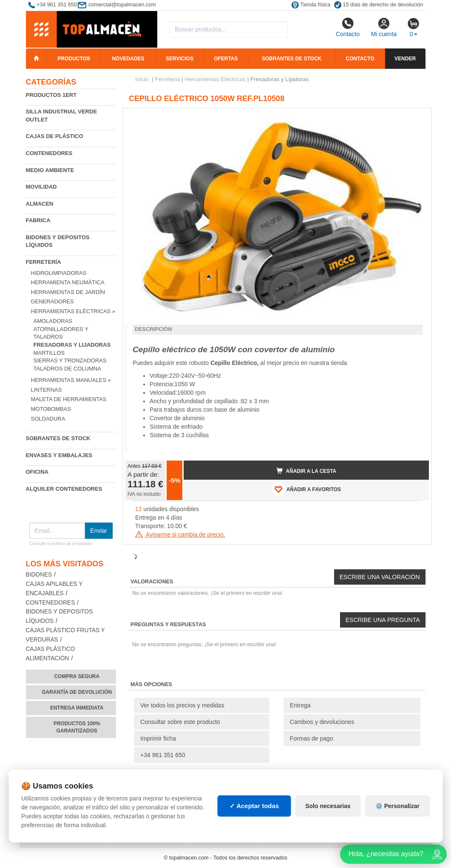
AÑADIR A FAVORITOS (306, 489)
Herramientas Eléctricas (215, 79)
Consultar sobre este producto (180, 722)
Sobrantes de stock (292, 59)
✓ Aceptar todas (254, 806)
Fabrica (38, 220)
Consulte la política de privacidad (61, 544)
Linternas (47, 390)
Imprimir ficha (158, 738)
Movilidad (41, 187)
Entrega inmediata (77, 708)
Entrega (300, 705)
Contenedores (49, 153)
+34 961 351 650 (163, 755)
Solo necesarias (328, 806)
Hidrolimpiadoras (59, 273)
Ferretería (44, 262)
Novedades (128, 59)
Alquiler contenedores (64, 489)
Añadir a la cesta (306, 471)
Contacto (348, 27)
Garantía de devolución (77, 692)
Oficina (37, 472)
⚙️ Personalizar (397, 806)
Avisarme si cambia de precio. (180, 534)
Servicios (180, 59)
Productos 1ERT (51, 95)
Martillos (49, 353)
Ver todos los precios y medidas (182, 705)
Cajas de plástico (55, 136)
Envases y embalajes (59, 455)
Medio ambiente (50, 170)
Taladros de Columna (67, 369)
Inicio (142, 79)
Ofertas (226, 59)
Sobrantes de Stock (58, 438)
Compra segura (77, 676)
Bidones (39, 575)
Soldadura (48, 419)
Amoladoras (53, 321)
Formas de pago (312, 738)
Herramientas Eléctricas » (73, 311)
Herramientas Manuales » (71, 380)
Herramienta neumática (68, 282)
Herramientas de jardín (68, 292)
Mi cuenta (384, 27)
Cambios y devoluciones (322, 722)
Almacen (40, 204)
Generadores (52, 301)
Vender (405, 59)
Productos (74, 59)
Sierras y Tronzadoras (70, 360)
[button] (415, 118)
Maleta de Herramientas (69, 399)
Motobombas (51, 409)
